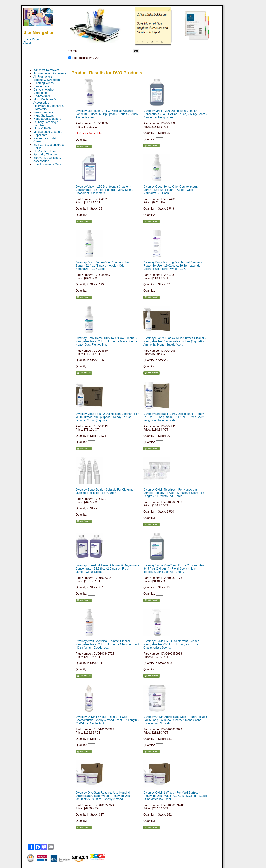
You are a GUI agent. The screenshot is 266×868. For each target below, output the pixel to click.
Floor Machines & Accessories (45, 101)
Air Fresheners (43, 77)
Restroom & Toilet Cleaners (45, 140)
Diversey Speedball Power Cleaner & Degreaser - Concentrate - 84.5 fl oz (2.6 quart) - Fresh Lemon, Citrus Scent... (107, 569)
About (27, 43)
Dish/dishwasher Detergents (44, 91)
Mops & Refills (43, 128)
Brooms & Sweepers (47, 80)
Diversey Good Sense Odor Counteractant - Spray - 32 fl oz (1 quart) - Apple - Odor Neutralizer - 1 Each (171, 190)
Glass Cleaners (43, 112)
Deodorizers (41, 86)
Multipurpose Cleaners (48, 132)
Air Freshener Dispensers (50, 73)
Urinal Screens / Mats (47, 164)
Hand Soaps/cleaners (47, 119)
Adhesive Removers (46, 70)
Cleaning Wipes (43, 83)
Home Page (31, 39)
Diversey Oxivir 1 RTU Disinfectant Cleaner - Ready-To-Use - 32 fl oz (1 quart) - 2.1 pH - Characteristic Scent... (172, 644)
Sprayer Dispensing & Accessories (47, 159)
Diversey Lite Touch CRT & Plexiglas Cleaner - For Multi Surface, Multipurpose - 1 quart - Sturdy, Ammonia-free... (107, 114)
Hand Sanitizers (44, 116)
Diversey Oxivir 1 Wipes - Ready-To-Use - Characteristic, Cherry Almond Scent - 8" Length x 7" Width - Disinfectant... (107, 720)
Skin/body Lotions (45, 151)
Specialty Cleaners (45, 154)
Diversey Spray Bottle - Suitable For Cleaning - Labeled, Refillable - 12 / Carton (105, 491)
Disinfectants (42, 96)
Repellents (40, 135)
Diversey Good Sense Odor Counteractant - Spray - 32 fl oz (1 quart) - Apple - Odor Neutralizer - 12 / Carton (104, 266)
